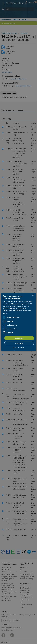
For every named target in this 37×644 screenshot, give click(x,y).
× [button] (33, 295)
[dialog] (18, 322)
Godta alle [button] (19, 338)
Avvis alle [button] (19, 343)
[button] (18, 348)
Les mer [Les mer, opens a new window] (5, 313)
